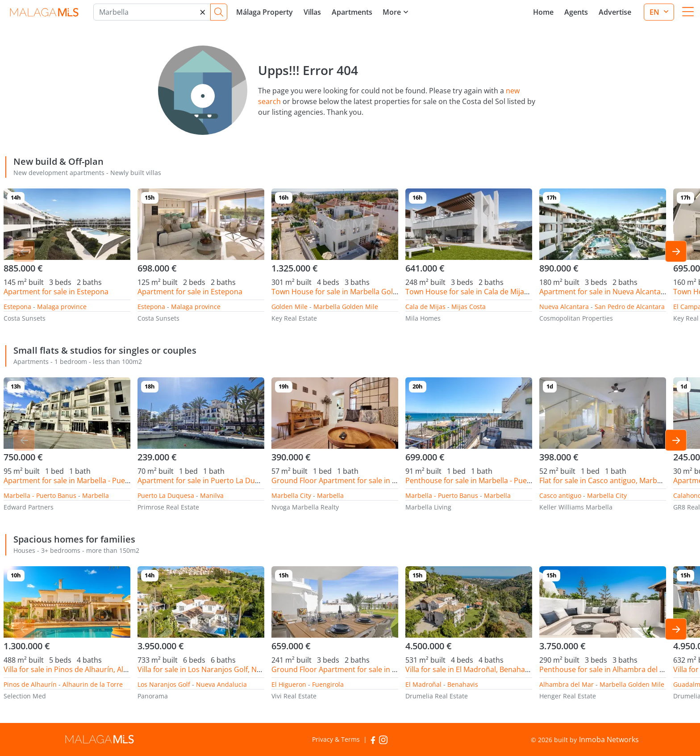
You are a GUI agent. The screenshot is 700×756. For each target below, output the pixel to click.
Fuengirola (328, 684)
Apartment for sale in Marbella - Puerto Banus (81, 480)
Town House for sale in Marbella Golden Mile (346, 292)
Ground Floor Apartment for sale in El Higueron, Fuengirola (371, 669)
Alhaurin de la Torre (93, 684)
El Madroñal (423, 684)
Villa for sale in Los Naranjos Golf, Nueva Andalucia (223, 669)
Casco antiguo (560, 495)
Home (543, 12)
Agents (576, 12)
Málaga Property (265, 12)
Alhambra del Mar (567, 684)
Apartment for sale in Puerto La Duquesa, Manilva (221, 480)
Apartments (352, 12)
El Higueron (289, 684)
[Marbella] (152, 12)
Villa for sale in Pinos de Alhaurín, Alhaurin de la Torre (94, 669)
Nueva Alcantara (564, 307)
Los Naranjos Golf (164, 684)
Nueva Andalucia (221, 684)
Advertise (615, 12)
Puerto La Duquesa (166, 495)
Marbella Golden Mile (346, 307)
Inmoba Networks (609, 739)
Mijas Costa (469, 307)
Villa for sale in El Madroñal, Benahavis (470, 669)
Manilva (212, 495)
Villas (312, 12)
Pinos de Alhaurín (30, 684)
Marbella (96, 495)
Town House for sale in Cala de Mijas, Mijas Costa (487, 292)
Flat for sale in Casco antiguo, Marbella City (611, 480)
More (392, 12)
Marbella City (291, 495)
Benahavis (463, 684)
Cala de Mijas (425, 307)
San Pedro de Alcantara (630, 307)
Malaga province (62, 307)
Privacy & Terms (336, 739)
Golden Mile (290, 307)
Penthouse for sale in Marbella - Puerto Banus (483, 480)
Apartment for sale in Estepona (56, 292)
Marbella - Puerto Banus (40, 495)
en (655, 12)
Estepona (17, 307)
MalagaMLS (44, 12)
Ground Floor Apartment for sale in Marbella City (354, 480)
